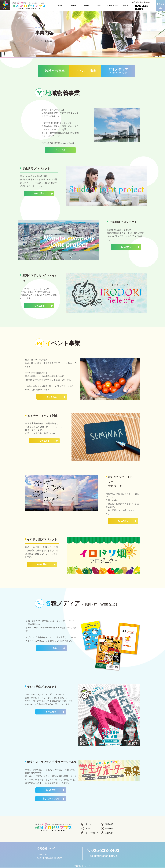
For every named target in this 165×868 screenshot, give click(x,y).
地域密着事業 (42, 71)
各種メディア (123, 71)
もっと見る (60, 150)
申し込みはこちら (51, 799)
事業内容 (86, 6)
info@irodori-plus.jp (105, 856)
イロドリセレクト (113, 6)
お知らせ (126, 6)
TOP (37, 41)
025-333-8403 (142, 8)
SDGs (99, 6)
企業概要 (73, 6)
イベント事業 (82, 71)
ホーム (60, 6)
